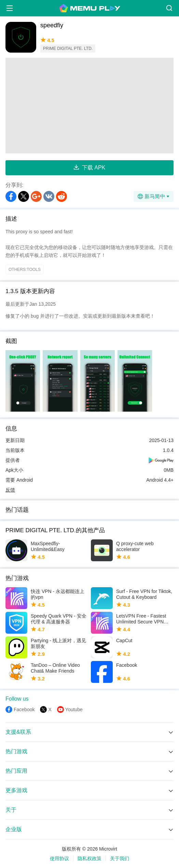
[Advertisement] (89, 106)
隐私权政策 (89, 858)
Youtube (74, 709)
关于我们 (120, 858)
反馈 (10, 490)
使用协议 (59, 858)
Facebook (24, 709)
